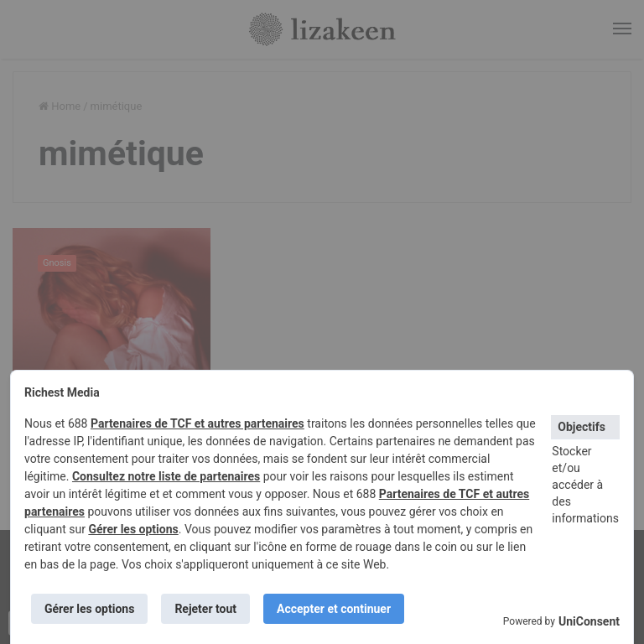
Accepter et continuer (334, 609)
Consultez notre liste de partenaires (166, 476)
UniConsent (589, 621)
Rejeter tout (205, 609)
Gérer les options (133, 529)
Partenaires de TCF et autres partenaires (197, 423)
